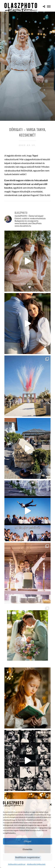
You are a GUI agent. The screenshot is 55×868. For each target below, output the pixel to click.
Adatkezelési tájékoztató (36, 864)
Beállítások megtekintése (27, 857)
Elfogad (27, 841)
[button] (51, 805)
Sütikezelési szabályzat (17, 864)
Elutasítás (28, 849)
